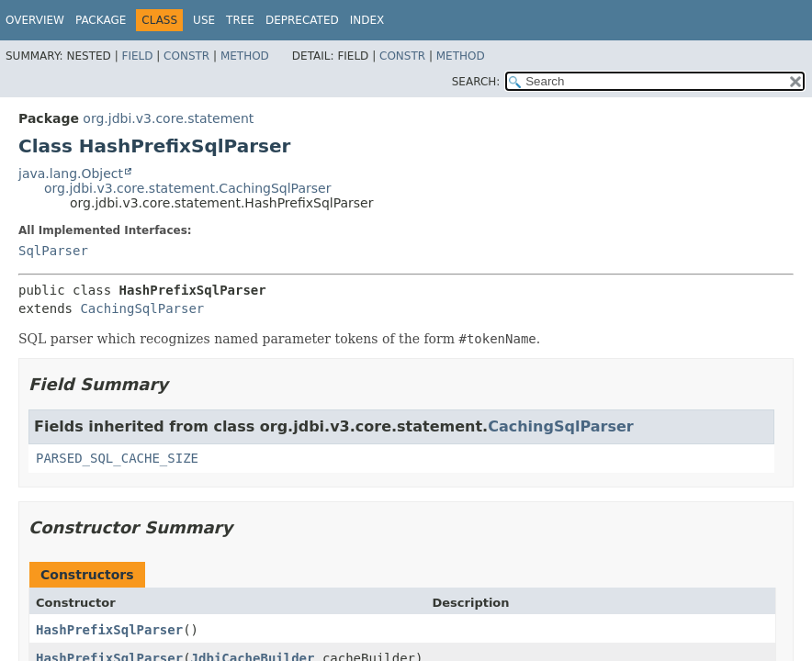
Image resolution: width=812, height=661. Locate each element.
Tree (240, 20)
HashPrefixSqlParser (109, 630)
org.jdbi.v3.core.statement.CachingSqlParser (187, 188)
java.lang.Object (71, 174)
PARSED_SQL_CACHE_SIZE (117, 458)
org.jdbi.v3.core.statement (168, 118)
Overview (35, 20)
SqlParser (53, 251)
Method (245, 56)
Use (204, 20)
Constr (186, 56)
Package (101, 20)
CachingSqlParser (142, 308)
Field (137, 56)
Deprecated (302, 20)
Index (367, 20)
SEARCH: (476, 82)
